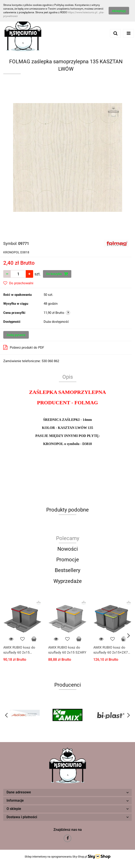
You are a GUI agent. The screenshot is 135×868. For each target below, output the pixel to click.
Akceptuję (119, 11)
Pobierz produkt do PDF (24, 347)
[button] (67, 792)
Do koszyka (57, 274)
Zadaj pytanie (16, 335)
